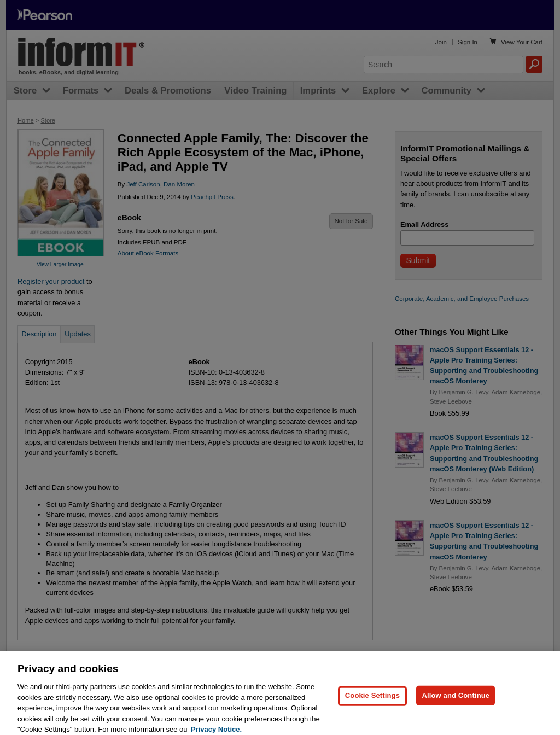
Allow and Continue (456, 702)
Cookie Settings (372, 702)
